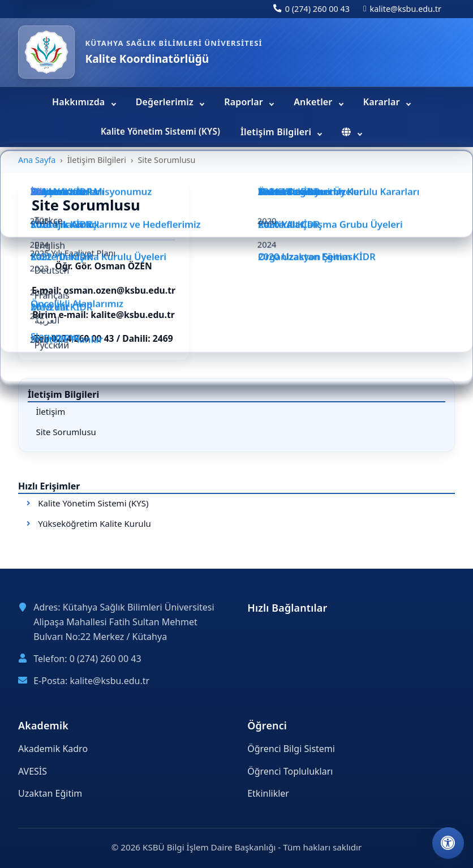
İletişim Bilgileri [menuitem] (277, 132)
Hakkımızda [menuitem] (80, 102)
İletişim (50, 411)
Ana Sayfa (37, 160)
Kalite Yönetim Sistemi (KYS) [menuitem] (160, 131)
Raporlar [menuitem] (245, 102)
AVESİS (33, 771)
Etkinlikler (268, 793)
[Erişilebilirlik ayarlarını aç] (448, 843)
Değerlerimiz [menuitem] (166, 102)
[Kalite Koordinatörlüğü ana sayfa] (46, 52)
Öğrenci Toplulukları (290, 771)
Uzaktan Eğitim (50, 793)
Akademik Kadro (53, 749)
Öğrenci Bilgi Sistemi (291, 749)
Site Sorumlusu (66, 432)
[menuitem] (352, 132)
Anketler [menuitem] (314, 102)
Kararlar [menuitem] (383, 102)
